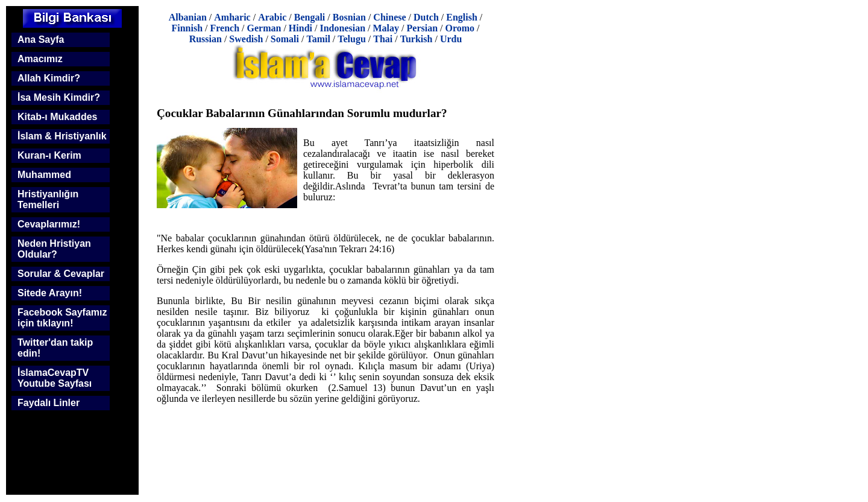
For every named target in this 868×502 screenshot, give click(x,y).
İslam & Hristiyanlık (62, 136)
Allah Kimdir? (49, 78)
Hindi (300, 28)
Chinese (389, 17)
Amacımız (40, 59)
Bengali (310, 17)
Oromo (460, 28)
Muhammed (44, 175)
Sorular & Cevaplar (61, 274)
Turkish (417, 39)
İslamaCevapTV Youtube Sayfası (55, 378)
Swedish (246, 39)
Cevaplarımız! (49, 224)
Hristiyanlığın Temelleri (48, 199)
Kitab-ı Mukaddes (57, 117)
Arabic (272, 17)
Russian (206, 39)
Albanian (188, 17)
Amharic (232, 17)
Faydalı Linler (49, 403)
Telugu (352, 39)
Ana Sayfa (41, 40)
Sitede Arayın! (50, 293)
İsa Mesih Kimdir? (59, 97)
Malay (386, 28)
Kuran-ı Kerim (49, 155)
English (462, 17)
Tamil (318, 39)
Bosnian (349, 17)
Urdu (451, 39)
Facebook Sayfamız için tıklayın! (62, 318)
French (225, 28)
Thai (383, 39)
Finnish (187, 28)
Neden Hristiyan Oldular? (54, 249)
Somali (285, 39)
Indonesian (342, 28)
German (264, 28)
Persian (423, 28)
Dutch (426, 17)
